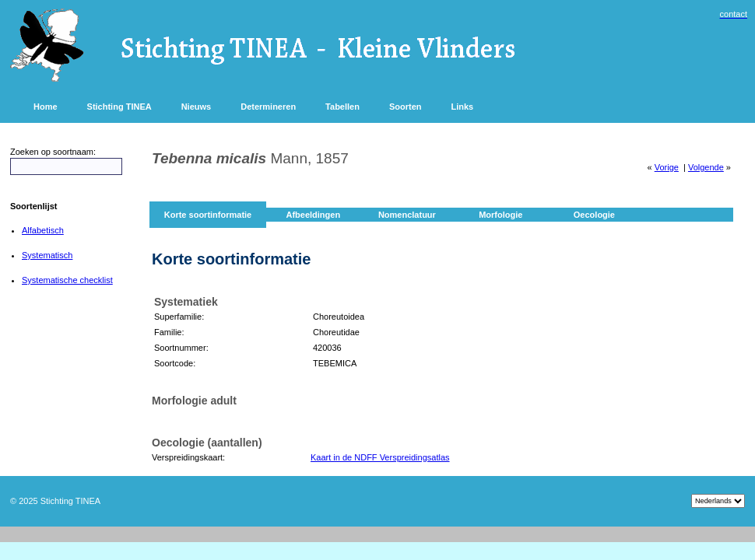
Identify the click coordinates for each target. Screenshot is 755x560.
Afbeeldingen (313, 215)
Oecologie (594, 215)
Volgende (706, 167)
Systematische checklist (67, 280)
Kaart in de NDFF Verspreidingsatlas (380, 457)
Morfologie (500, 215)
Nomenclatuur (407, 215)
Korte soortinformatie (208, 215)
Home (46, 107)
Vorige (667, 167)
